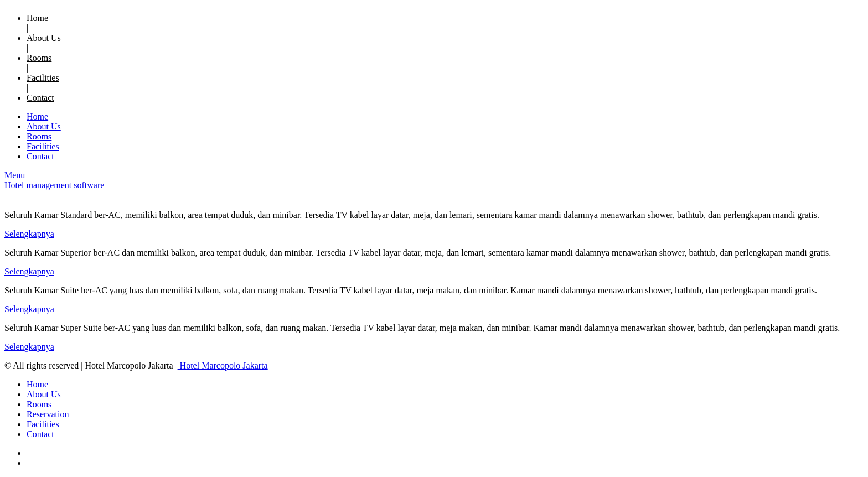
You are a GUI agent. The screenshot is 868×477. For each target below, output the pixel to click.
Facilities (43, 78)
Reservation (48, 414)
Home (37, 18)
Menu (15, 175)
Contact (40, 98)
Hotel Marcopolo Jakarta (223, 365)
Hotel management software (54, 185)
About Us (44, 38)
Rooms (39, 58)
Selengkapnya (29, 234)
